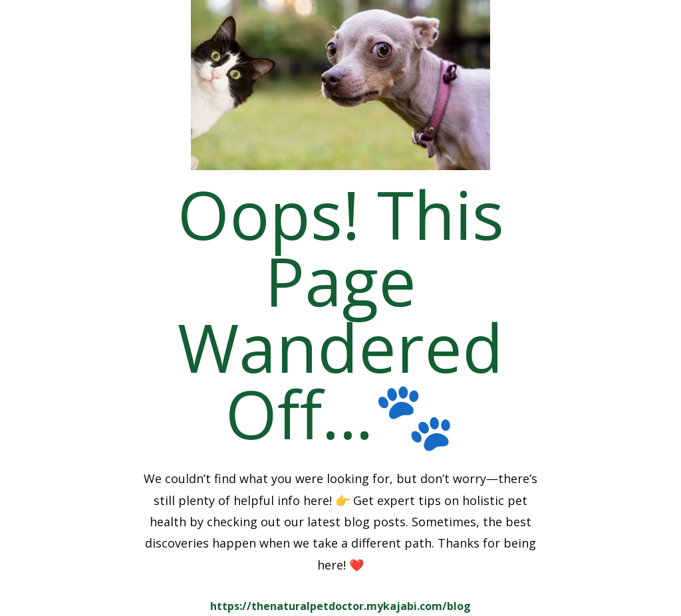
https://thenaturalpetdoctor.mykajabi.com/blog (340, 606)
